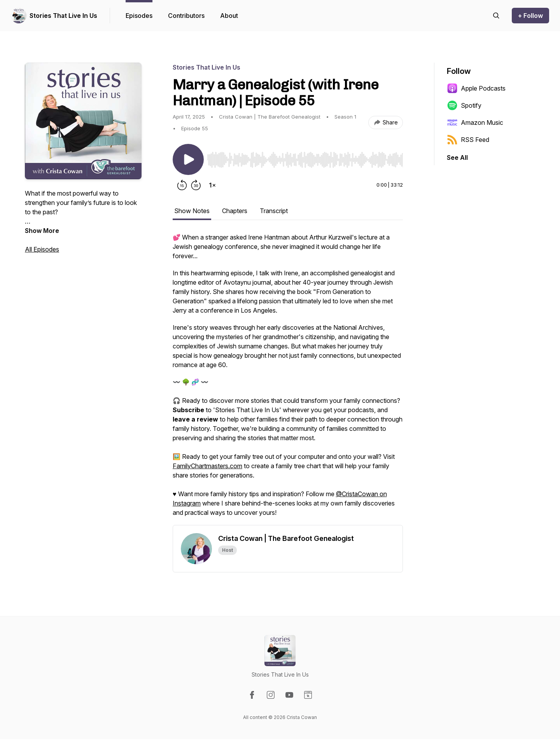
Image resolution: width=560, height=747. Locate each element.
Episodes (139, 16)
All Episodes (42, 249)
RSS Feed (468, 140)
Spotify (464, 105)
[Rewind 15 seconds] (182, 185)
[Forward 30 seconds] (196, 185)
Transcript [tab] (274, 211)
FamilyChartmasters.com (207, 466)
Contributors (186, 16)
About (229, 16)
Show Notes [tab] (192, 211)
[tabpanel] (288, 379)
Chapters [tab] (235, 211)
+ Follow (530, 16)
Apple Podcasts (476, 88)
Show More (42, 231)
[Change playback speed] (212, 185)
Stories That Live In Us (63, 16)
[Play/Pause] (188, 159)
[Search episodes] (496, 16)
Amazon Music (475, 122)
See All (457, 157)
